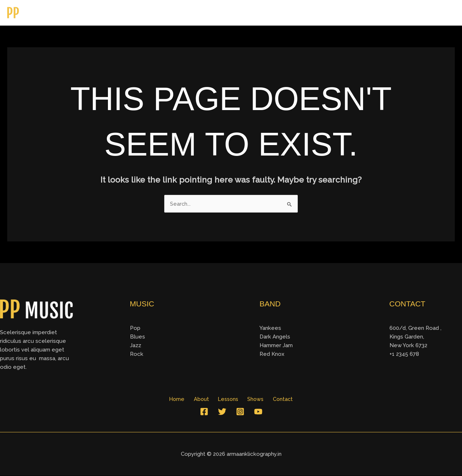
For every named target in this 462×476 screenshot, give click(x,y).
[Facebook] (204, 412)
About (335, 13)
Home (305, 13)
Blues (138, 337)
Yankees (270, 328)
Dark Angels (275, 337)
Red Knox (272, 354)
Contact (437, 13)
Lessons (369, 13)
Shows (402, 13)
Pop (135, 328)
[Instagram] (240, 412)
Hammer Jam (276, 346)
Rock (137, 354)
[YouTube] (258, 412)
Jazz (136, 346)
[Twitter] (222, 412)
